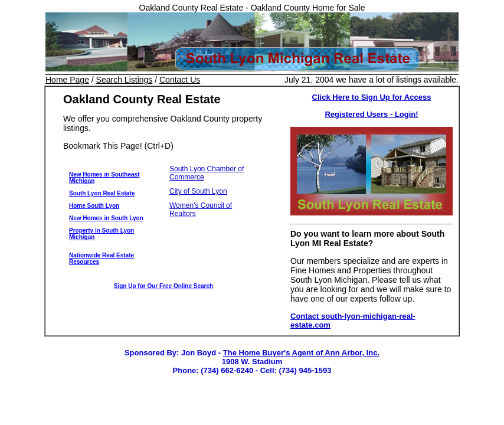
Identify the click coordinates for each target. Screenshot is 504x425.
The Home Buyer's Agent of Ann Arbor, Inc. (301, 353)
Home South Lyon (94, 206)
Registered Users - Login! (371, 114)
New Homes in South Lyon (106, 218)
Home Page (67, 80)
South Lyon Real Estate (102, 193)
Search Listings (125, 80)
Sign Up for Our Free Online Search (163, 286)
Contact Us (180, 80)
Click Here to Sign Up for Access (372, 97)
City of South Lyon (198, 191)
